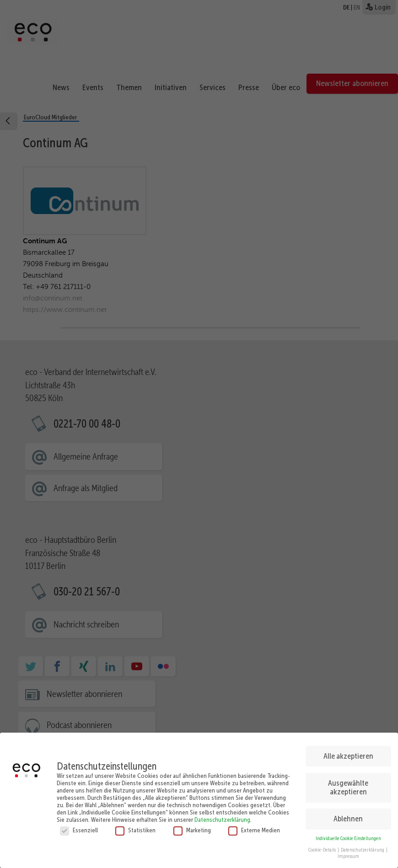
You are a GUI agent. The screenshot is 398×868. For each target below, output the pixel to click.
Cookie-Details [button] (323, 846)
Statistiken (135, 827)
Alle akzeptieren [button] (348, 753)
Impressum (348, 853)
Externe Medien (254, 827)
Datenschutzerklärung (222, 816)
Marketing (192, 827)
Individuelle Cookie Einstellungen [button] (348, 835)
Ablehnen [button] (348, 815)
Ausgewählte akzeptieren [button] (348, 784)
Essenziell (79, 827)
